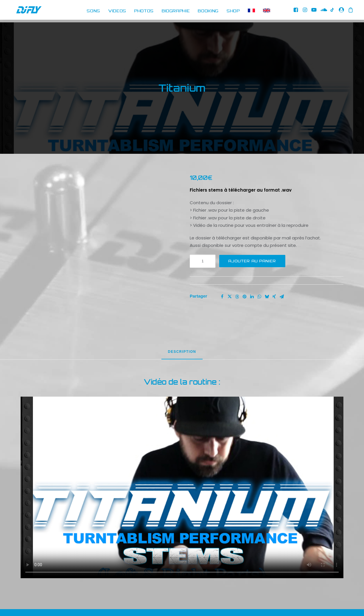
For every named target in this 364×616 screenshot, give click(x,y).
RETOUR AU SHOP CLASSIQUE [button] (265, 605)
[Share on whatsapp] (259, 275)
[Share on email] (282, 275)
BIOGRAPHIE (176, 11)
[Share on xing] (274, 275)
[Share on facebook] (222, 275)
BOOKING (208, 11)
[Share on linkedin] (252, 275)
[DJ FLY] (23, 11)
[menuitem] (93, 11)
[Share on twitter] (230, 275)
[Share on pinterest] (244, 275)
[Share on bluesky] (267, 275)
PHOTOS (144, 11)
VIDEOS (117, 11)
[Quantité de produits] (203, 239)
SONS (93, 11)
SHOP (233, 11)
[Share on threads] (237, 275)
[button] (297, 11)
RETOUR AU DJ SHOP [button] (99, 605)
